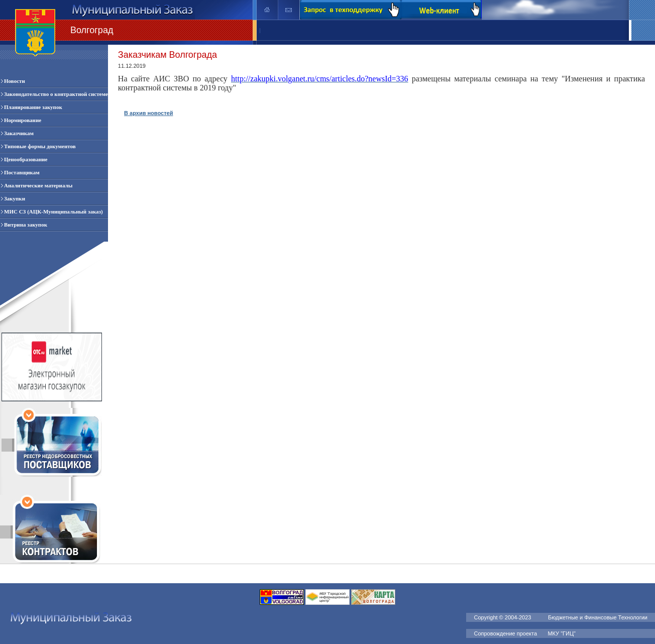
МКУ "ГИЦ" (562, 633)
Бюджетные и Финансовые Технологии (598, 617)
